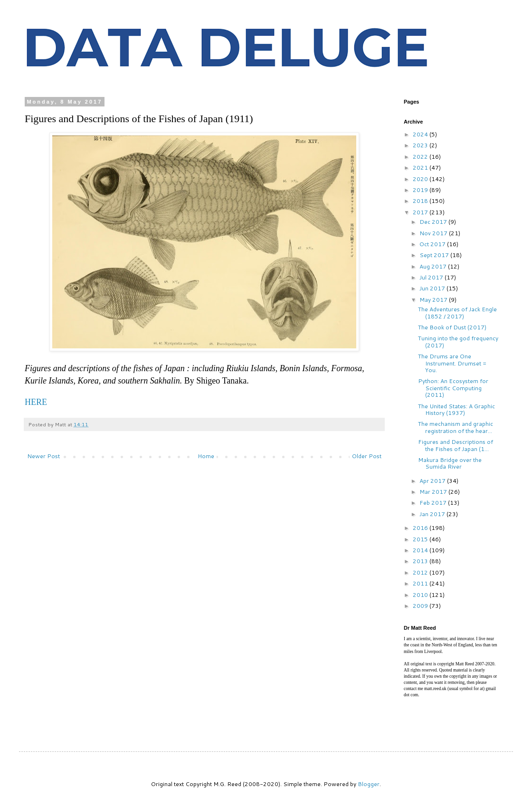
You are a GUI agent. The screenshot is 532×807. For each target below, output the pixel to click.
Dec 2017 (434, 222)
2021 (421, 168)
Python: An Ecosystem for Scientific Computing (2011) (453, 388)
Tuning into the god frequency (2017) (458, 341)
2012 (421, 572)
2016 (421, 528)
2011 (421, 583)
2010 (421, 595)
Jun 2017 (433, 288)
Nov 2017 (434, 233)
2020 (421, 179)
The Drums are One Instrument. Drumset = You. (452, 363)
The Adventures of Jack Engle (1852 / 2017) (457, 312)
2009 (421, 606)
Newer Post (43, 456)
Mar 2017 (434, 492)
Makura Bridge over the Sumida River (450, 463)
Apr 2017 (433, 481)
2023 (421, 145)
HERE (36, 402)
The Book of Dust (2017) (452, 327)
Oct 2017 (433, 244)
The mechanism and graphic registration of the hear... (456, 427)
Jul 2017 (432, 277)
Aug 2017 (434, 266)
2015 (421, 539)
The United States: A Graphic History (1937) (456, 409)
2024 (421, 134)
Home (206, 456)
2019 (421, 190)
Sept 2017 (435, 255)
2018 (421, 201)
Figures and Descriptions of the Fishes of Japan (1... (456, 445)
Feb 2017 (434, 503)
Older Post (367, 456)
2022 (421, 157)
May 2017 (434, 300)
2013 (421, 561)
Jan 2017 (433, 514)
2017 (421, 212)
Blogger (369, 784)
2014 (421, 550)
